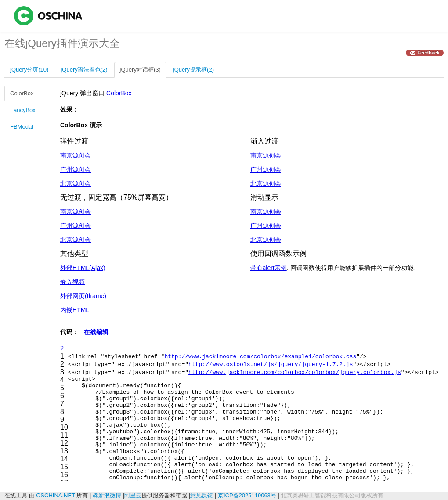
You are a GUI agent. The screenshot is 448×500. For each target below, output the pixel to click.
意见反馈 (202, 495)
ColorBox (22, 93)
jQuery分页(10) (29, 70)
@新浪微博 (107, 495)
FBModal (22, 127)
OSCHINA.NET (56, 495)
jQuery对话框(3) (140, 70)
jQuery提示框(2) (193, 70)
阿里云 (133, 495)
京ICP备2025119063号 (247, 495)
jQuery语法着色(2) (84, 70)
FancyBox (23, 110)
